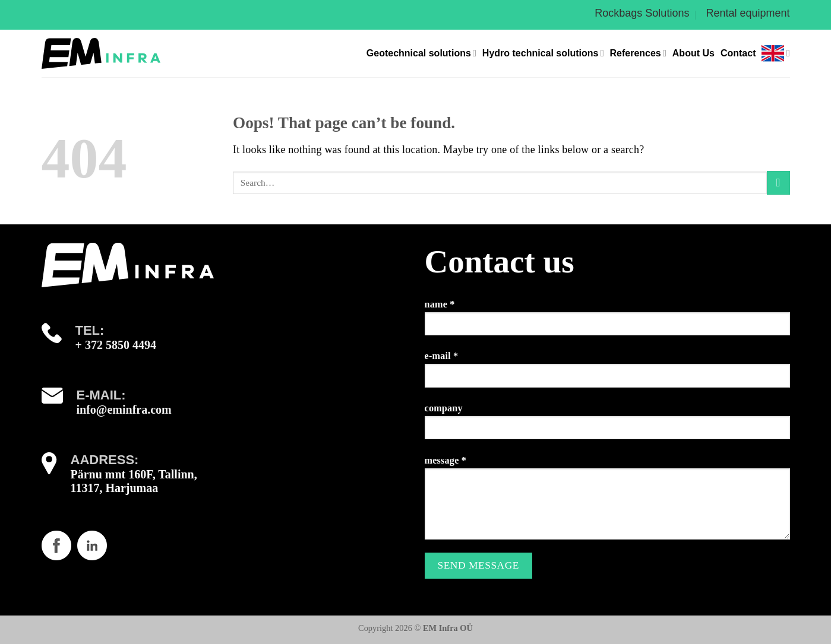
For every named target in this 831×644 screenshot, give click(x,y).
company (607, 426)
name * (607, 322)
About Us (693, 53)
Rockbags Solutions (642, 13)
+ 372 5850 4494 (116, 345)
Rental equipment (748, 13)
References (638, 53)
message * (607, 502)
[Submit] (778, 183)
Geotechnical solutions (421, 53)
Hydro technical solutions (543, 53)
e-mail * (607, 374)
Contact (738, 53)
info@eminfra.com (124, 410)
